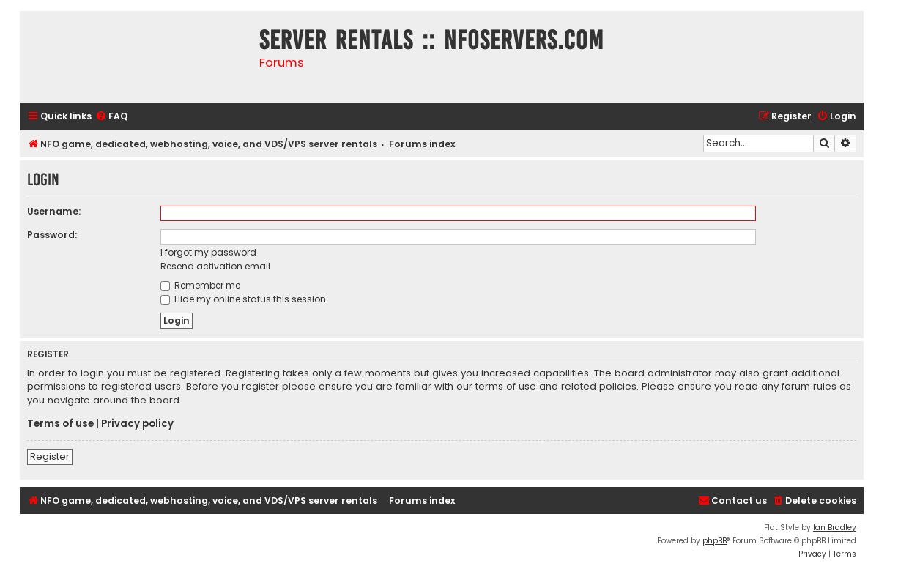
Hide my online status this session (243, 299)
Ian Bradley (835, 528)
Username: (54, 211)
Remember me (200, 285)
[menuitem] (111, 117)
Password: (52, 235)
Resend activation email (215, 266)
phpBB (715, 541)
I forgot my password (208, 252)
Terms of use (60, 424)
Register (50, 457)
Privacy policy (137, 424)
